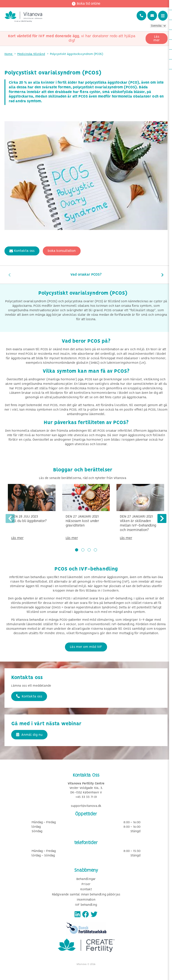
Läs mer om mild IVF (86, 647)
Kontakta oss (22, 251)
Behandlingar (86, 879)
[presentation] (10, 275)
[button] (77, 550)
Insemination (86, 900)
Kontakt (86, 890)
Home (9, 54)
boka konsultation (62, 251)
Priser (86, 884)
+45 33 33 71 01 (86, 797)
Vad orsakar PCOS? (86, 275)
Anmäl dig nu (29, 735)
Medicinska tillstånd (31, 54)
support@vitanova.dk (86, 806)
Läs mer (157, 39)
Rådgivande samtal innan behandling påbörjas (86, 895)
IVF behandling (86, 905)
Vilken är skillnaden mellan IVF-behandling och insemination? (138, 526)
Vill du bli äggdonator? (29, 521)
